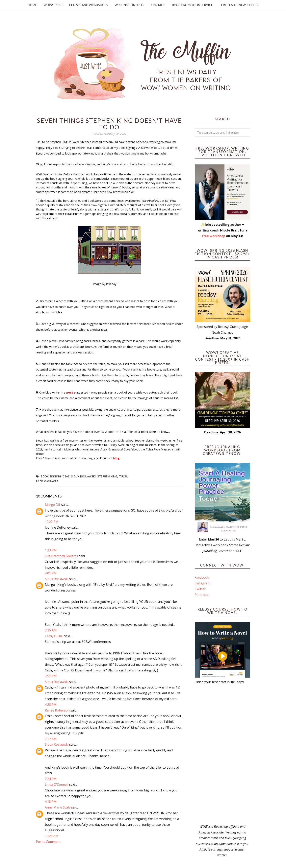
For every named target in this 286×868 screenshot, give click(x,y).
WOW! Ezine (53, 5)
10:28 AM (52, 836)
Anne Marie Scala (58, 807)
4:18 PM (51, 802)
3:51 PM (51, 676)
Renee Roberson (57, 710)
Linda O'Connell (57, 784)
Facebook (202, 577)
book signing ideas (55, 476)
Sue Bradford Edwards (61, 556)
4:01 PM (51, 573)
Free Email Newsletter (240, 5)
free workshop (214, 236)
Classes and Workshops (89, 5)
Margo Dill (53, 505)
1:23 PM (51, 550)
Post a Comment (48, 842)
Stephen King (107, 476)
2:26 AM (51, 630)
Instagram (202, 583)
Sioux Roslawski (83, 476)
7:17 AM (51, 739)
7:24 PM (51, 779)
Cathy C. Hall (54, 636)
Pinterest (202, 595)
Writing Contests (129, 5)
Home (32, 5)
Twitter (200, 589)
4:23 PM (51, 705)
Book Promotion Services (193, 5)
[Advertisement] (222, 754)
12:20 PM (52, 522)
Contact (158, 5)
